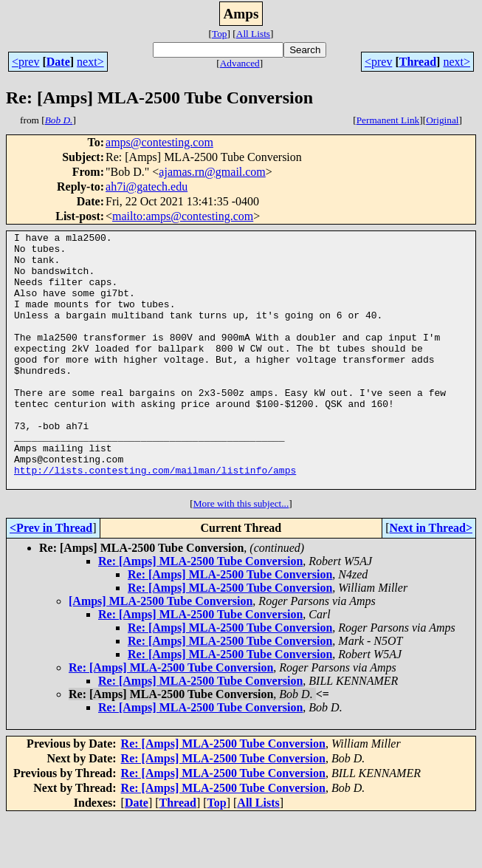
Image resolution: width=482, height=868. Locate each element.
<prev (25, 62)
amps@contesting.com (159, 142)
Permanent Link (388, 120)
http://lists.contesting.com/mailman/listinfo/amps (155, 519)
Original (442, 120)
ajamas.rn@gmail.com (212, 172)
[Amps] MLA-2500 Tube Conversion (161, 652)
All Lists (253, 34)
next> (90, 62)
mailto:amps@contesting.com (183, 216)
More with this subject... (241, 554)
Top (220, 34)
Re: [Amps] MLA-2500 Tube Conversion (200, 612)
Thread (418, 62)
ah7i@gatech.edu (147, 187)
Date (58, 62)
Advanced (240, 63)
